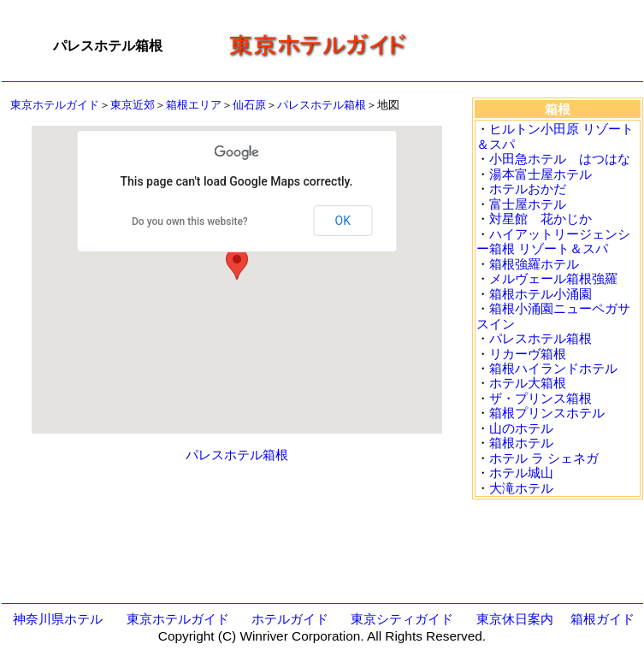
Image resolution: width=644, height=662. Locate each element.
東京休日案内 (515, 619)
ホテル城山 (521, 473)
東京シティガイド (402, 619)
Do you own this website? (190, 222)
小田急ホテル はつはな (560, 159)
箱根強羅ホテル (534, 264)
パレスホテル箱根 (322, 105)
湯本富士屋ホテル (541, 174)
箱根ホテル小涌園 (541, 294)
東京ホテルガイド (55, 105)
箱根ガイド (603, 619)
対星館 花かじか (541, 219)
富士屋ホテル (528, 204)
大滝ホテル (521, 488)
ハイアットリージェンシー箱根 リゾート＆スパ (553, 241)
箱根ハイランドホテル (553, 368)
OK (343, 221)
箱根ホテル (521, 443)
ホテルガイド (290, 619)
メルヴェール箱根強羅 (553, 278)
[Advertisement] (532, 46)
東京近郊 (133, 105)
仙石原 (249, 105)
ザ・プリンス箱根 (541, 398)
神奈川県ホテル (58, 619)
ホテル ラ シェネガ (544, 458)
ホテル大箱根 (528, 383)
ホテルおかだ (528, 189)
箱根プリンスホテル (547, 413)
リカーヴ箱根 (528, 354)
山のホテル (521, 428)
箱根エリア (194, 105)
